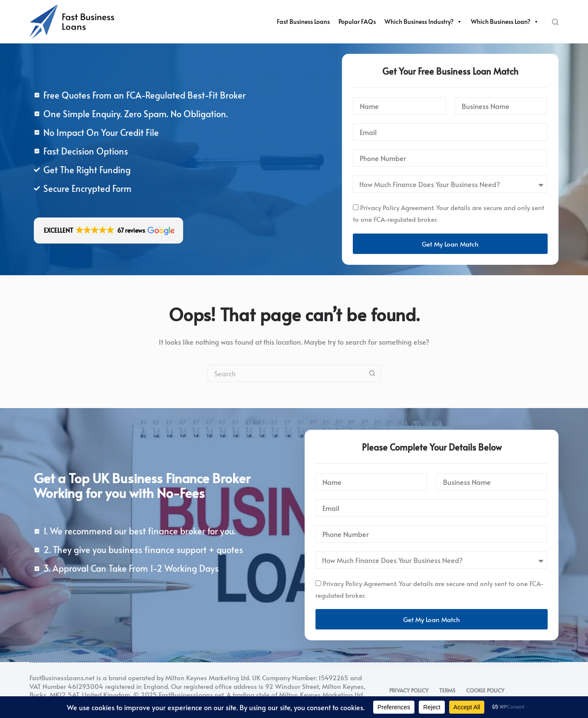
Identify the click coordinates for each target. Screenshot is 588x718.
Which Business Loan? (505, 22)
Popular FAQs (357, 21)
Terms (447, 690)
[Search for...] (286, 373)
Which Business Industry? (423, 22)
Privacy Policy (409, 690)
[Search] (555, 22)
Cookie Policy (485, 690)
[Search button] (372, 373)
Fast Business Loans (303, 21)
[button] (108, 231)
